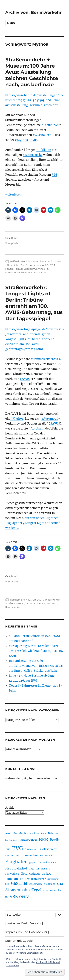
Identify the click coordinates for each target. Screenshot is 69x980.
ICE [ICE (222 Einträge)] (38, 869)
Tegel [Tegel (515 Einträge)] (36, 890)
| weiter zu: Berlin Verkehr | (24, 923)
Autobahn (32, 603)
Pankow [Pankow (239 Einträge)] (46, 874)
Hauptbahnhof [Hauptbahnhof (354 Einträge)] (16, 868)
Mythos (40, 269)
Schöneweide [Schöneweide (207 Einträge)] (36, 884)
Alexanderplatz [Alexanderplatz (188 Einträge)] (20, 833)
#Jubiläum (44, 150)
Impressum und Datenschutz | (27, 932)
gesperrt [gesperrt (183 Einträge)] (33, 863)
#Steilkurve (50, 125)
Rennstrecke (13, 272)
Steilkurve (27, 272)
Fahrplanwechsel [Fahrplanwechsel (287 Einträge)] (27, 855)
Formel (19, 269)
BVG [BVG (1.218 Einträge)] (18, 848)
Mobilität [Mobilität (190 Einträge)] (46, 869)
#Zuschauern (42, 135)
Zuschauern (41, 272)
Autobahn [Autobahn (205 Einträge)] (34, 833)
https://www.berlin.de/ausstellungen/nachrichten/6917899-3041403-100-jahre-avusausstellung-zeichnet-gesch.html (34, 100)
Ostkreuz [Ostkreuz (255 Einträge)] (35, 874)
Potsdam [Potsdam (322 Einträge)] (12, 879)
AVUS (45, 265)
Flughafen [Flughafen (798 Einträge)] (17, 862)
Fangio (9, 269)
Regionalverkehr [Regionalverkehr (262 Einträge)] (35, 879)
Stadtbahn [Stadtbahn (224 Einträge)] (50, 884)
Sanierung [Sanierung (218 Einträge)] (53, 879)
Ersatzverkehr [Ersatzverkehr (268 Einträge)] (48, 849)
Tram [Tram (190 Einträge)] (46, 891)
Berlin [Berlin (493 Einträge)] (55, 840)
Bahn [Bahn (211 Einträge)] (44, 833)
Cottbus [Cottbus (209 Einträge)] (29, 849)
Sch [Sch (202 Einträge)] (7, 884)
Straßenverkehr (30, 265)
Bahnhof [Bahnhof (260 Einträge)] (53, 833)
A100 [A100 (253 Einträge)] (8, 833)
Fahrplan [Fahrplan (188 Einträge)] (10, 856)
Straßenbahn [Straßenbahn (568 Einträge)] (18, 890)
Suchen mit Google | (20, 941)
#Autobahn (37, 428)
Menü (11, 23)
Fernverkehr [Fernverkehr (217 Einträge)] (47, 856)
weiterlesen (13, 194)
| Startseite (13, 915)
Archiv (10, 808)
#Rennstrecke (33, 155)
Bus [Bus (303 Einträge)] (8, 849)
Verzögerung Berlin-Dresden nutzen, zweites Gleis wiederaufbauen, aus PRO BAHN (36, 651)
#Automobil (50, 419)
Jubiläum (30, 269)
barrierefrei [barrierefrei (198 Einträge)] (11, 841)
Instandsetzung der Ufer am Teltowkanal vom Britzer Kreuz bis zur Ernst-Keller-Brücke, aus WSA (36, 666)
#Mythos (21, 140)
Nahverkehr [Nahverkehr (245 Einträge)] (12, 874)
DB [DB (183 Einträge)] (36, 850)
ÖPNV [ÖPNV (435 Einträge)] (24, 897)
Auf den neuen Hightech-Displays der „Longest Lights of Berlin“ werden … (33, 523)
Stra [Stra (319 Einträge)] (60, 884)
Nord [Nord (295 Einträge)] (24, 874)
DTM (52, 265)
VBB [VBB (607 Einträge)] (14, 897)
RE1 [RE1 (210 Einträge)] (21, 879)
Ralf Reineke (18, 261)
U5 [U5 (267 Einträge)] (60, 890)
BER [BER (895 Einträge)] (43, 840)
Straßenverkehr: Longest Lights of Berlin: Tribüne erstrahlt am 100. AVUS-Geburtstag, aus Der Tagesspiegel (34, 303)
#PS (54, 175)
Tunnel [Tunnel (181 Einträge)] (53, 891)
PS (47, 269)
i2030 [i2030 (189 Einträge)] (31, 869)
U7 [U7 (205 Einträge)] (7, 897)
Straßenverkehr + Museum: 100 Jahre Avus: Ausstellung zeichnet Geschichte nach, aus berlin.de (32, 72)
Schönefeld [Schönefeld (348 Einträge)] (19, 884)
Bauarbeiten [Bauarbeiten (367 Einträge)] (28, 840)
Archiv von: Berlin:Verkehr (33, 12)
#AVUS (56, 359)
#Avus (33, 140)
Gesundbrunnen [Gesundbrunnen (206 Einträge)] (47, 862)
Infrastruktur (52, 600)
